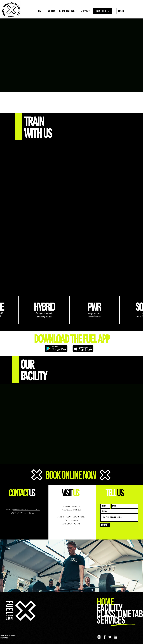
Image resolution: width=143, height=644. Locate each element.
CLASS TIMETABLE (120, 614)
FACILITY (110, 608)
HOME (106, 602)
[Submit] (105, 525)
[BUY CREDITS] (103, 11)
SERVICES (111, 620)
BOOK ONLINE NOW (71, 475)
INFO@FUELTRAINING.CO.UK (26, 509)
